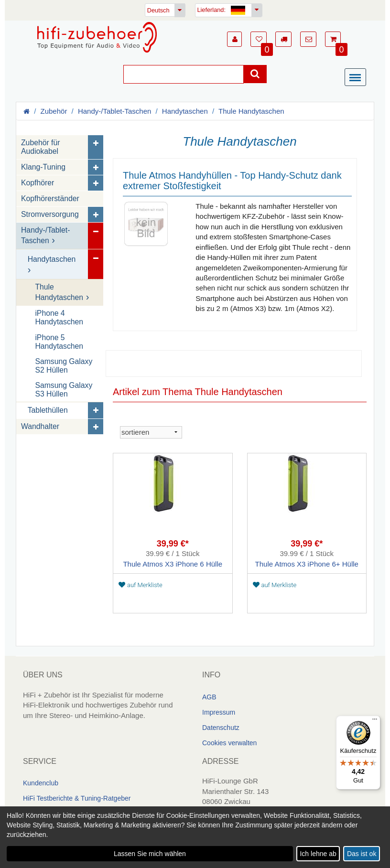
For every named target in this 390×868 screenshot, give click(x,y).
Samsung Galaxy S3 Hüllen (64, 389)
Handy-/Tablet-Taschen (114, 111)
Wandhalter (40, 426)
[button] (234, 39)
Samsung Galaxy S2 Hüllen (64, 365)
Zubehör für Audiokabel (40, 147)
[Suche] (184, 74)
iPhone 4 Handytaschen (59, 317)
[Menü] (357, 78)
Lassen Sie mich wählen (150, 854)
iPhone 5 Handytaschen (59, 341)
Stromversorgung (50, 214)
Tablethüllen (48, 410)
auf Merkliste (141, 584)
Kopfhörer (38, 183)
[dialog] (195, 837)
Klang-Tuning (43, 167)
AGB (209, 697)
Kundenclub (41, 783)
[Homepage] (97, 37)
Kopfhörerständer (50, 198)
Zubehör (54, 111)
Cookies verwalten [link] (229, 742)
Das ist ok (362, 854)
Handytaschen (185, 111)
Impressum (219, 712)
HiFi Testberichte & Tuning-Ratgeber (77, 798)
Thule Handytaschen (251, 111)
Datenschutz (221, 727)
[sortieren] (151, 432)
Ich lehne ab (318, 854)
